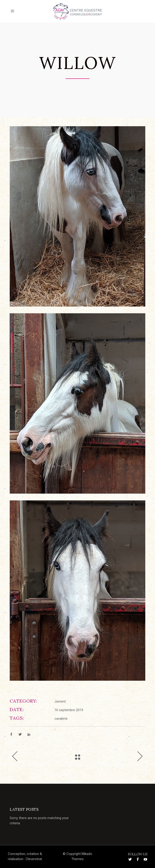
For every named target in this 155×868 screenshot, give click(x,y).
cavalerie (61, 719)
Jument (60, 701)
